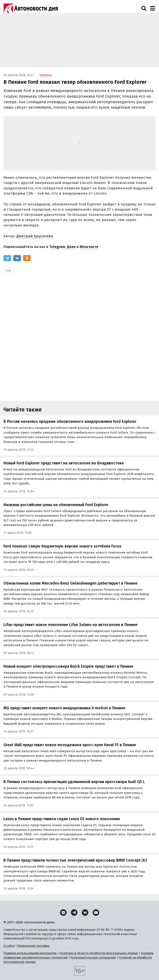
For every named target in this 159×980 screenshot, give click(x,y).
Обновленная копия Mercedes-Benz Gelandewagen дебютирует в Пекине (70, 583)
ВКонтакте (89, 247)
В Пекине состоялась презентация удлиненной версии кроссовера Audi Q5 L (74, 782)
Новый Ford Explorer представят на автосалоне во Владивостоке (64, 463)
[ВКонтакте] (17, 258)
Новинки (46, 75)
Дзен (71, 247)
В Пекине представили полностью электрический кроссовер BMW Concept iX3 (75, 860)
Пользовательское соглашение (93, 958)
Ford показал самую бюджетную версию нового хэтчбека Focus (62, 546)
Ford (8, 271)
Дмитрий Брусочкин (35, 236)
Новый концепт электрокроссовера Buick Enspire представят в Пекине (68, 666)
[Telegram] (7, 258)
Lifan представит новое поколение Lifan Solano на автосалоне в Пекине (70, 625)
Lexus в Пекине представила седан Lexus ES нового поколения (62, 819)
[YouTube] (96, 913)
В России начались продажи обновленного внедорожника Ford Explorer (70, 421)
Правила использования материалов (30, 953)
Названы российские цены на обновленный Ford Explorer (56, 505)
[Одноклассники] (27, 258)
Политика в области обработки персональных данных (99, 953)
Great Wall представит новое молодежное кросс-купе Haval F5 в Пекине (70, 745)
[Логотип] (31, 8)
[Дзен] (63, 913)
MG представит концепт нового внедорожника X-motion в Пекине (64, 708)
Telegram (57, 247)
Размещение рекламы (33, 946)
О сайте (9, 946)
